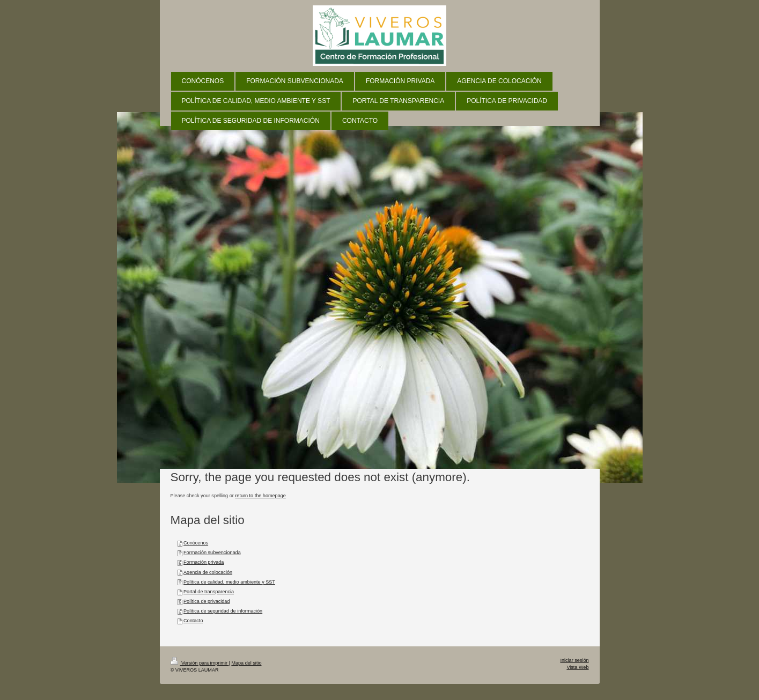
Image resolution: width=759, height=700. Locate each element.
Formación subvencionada (212, 552)
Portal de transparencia (209, 592)
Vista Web (577, 667)
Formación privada (204, 562)
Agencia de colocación (208, 572)
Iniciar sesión (574, 660)
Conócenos (196, 543)
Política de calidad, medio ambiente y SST (229, 582)
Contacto (193, 621)
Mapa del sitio (246, 663)
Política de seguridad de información (223, 611)
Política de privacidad (207, 601)
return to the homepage (260, 496)
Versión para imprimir (200, 663)
